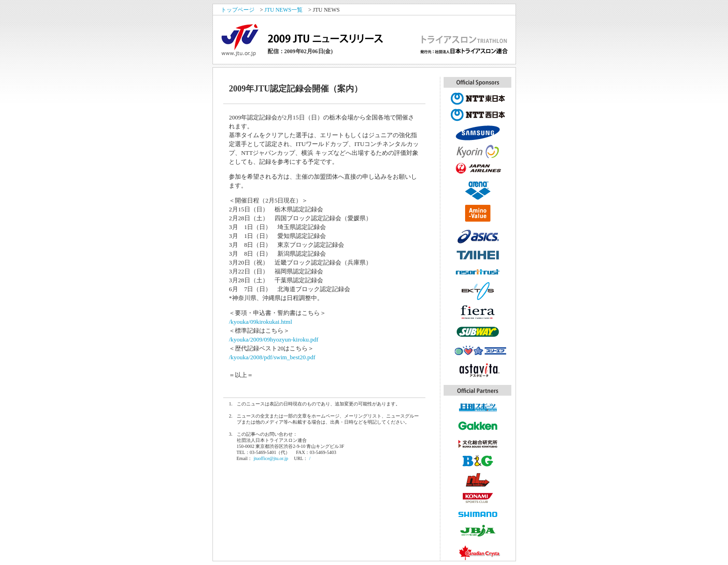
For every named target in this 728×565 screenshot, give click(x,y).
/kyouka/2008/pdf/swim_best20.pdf (272, 357)
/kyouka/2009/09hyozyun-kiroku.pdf (274, 339)
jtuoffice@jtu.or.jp (271, 458)
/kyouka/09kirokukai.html (260, 322)
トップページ (238, 10)
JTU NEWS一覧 (283, 10)
